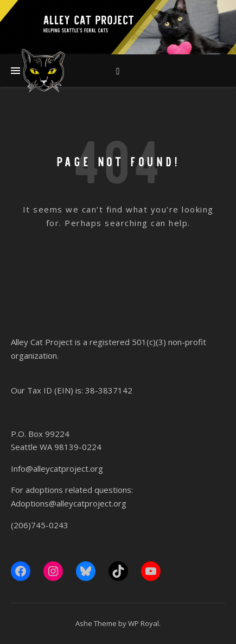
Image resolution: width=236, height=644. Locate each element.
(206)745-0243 (40, 525)
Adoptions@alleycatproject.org (69, 503)
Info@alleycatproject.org (57, 468)
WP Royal (143, 623)
